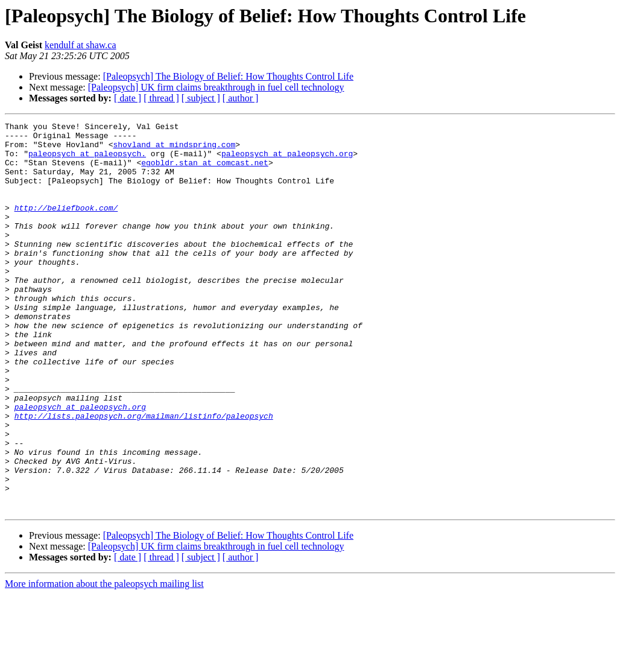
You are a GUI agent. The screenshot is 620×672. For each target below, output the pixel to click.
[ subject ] (201, 98)
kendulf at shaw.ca (80, 45)
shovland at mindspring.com (174, 150)
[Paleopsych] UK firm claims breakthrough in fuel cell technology (216, 87)
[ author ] (241, 98)
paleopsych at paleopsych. (87, 160)
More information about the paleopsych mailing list (104, 661)
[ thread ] (161, 98)
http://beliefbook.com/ (66, 226)
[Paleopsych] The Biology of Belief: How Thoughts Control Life (228, 76)
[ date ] (128, 98)
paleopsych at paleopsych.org (287, 160)
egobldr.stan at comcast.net (205, 171)
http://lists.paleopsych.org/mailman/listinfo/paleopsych (144, 475)
